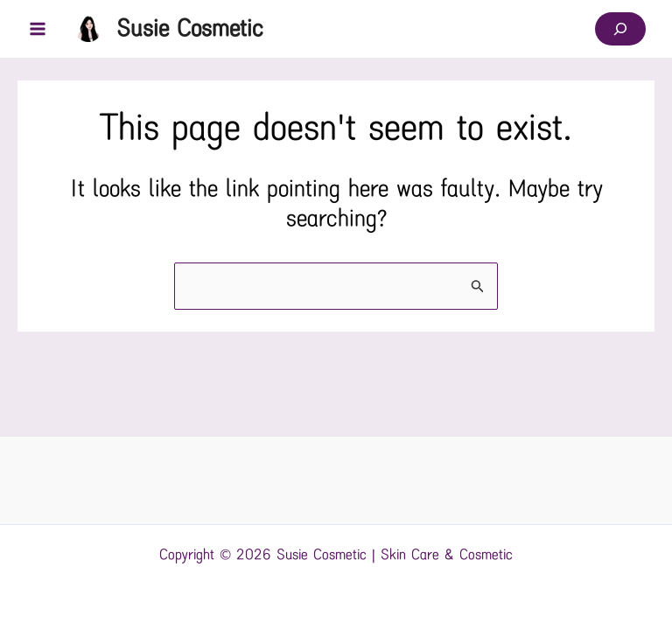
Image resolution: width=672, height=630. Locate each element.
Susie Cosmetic (190, 28)
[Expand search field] (620, 29)
